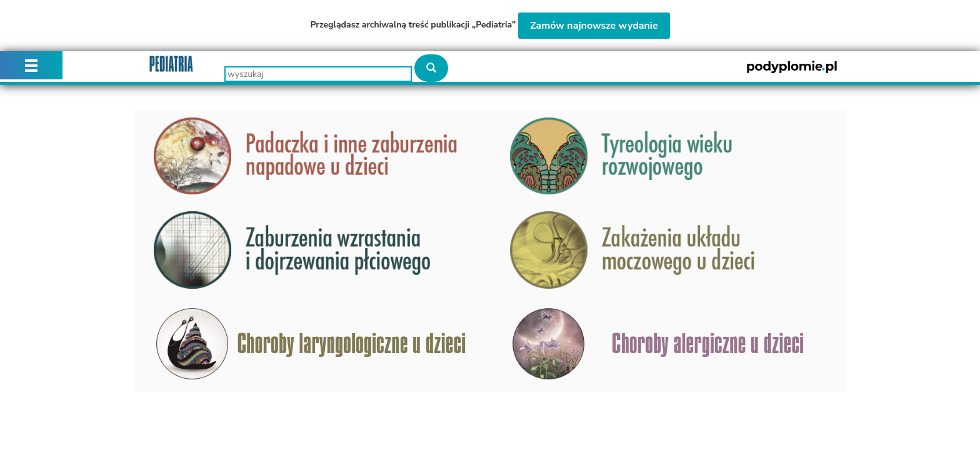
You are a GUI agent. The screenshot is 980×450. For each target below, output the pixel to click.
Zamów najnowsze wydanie (594, 26)
